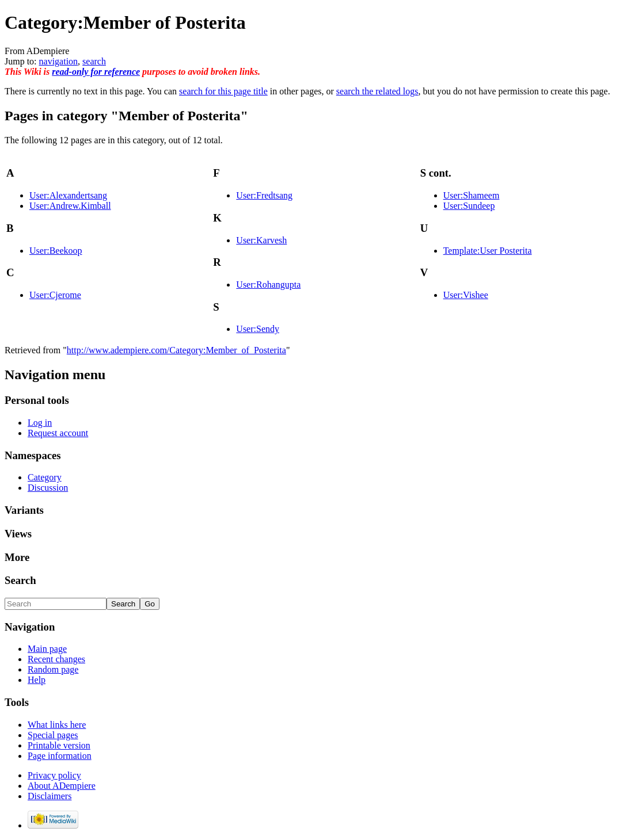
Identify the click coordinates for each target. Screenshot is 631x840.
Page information (60, 756)
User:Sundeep (469, 206)
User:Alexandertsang (68, 195)
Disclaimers (50, 796)
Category (45, 477)
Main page (47, 649)
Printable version (59, 745)
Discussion (48, 488)
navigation (59, 61)
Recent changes (56, 659)
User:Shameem (472, 195)
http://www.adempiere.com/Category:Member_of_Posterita (176, 350)
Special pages (53, 735)
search (94, 61)
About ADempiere (62, 786)
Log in (40, 423)
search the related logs (377, 91)
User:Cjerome (55, 295)
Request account (58, 433)
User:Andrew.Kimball (70, 206)
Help (37, 680)
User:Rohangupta (268, 285)
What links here (57, 725)
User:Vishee (466, 295)
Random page (53, 669)
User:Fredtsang (264, 195)
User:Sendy (258, 329)
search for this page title (223, 91)
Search (20, 580)
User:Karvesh (261, 240)
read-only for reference (96, 72)
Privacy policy (54, 775)
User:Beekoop (56, 251)
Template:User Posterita (488, 251)
